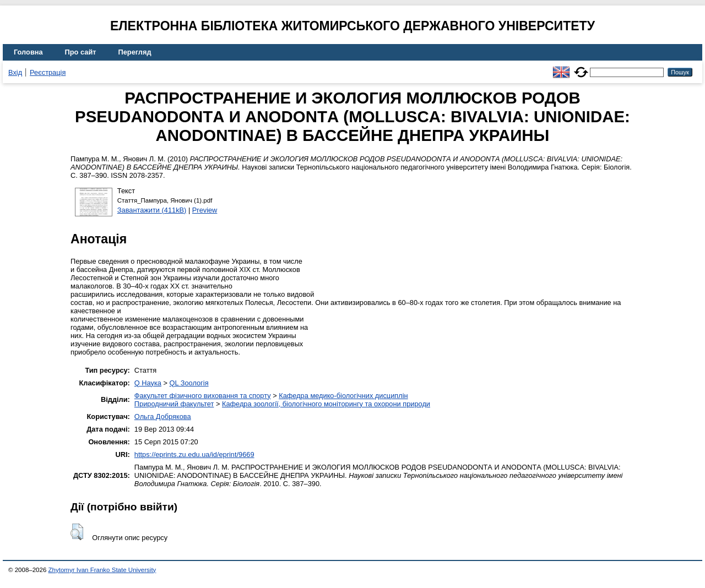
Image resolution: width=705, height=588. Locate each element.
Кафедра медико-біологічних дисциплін (343, 396)
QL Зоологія (189, 383)
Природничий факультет (174, 404)
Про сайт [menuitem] (81, 52)
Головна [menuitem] (28, 52)
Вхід (15, 72)
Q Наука (148, 383)
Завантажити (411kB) (152, 210)
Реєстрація (48, 72)
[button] (77, 532)
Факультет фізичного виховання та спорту (203, 396)
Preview (205, 210)
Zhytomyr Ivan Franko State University (102, 570)
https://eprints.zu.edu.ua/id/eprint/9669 (194, 454)
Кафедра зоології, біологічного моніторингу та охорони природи (326, 404)
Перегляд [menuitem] (135, 52)
